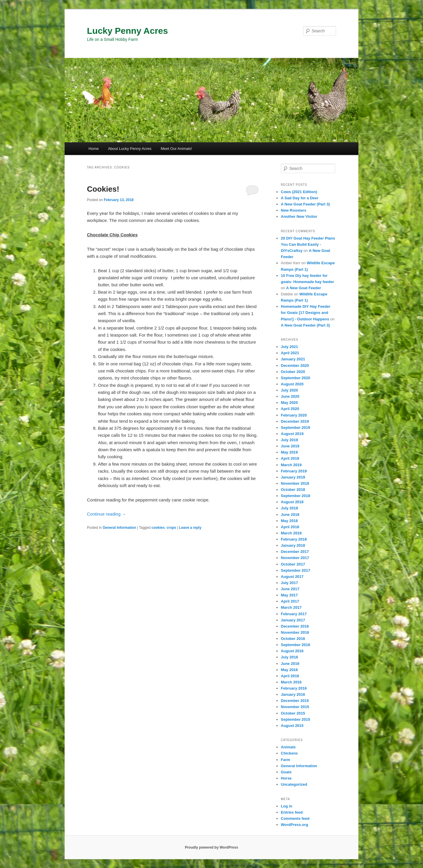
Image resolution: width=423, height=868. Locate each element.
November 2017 (295, 558)
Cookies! (103, 189)
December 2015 (295, 701)
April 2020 (290, 409)
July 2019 (289, 440)
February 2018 (294, 539)
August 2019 (292, 434)
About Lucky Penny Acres (130, 149)
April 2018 (290, 527)
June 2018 (290, 515)
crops (171, 528)
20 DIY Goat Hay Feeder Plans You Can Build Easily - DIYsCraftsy (308, 244)
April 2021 (290, 353)
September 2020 (296, 378)
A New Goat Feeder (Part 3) (305, 204)
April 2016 (290, 676)
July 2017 (289, 583)
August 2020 (292, 384)
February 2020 (294, 415)
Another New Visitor (299, 216)
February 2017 (294, 614)
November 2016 (295, 632)
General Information (119, 528)
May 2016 (289, 670)
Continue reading (106, 514)
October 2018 (293, 490)
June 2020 (290, 396)
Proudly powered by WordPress (211, 847)
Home (94, 149)
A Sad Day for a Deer (300, 198)
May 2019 (289, 452)
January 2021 (293, 359)
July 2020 (289, 390)
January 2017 (293, 620)
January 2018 (293, 545)
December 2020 (295, 366)
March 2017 (291, 607)
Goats (286, 772)
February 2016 (294, 688)
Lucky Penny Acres (127, 31)
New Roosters (294, 210)
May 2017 (289, 595)
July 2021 (289, 347)
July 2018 (289, 508)
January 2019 (293, 477)
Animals (288, 747)
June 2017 (290, 589)
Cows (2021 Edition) (299, 192)
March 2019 (291, 465)
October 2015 (293, 713)
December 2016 (295, 626)
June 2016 (290, 664)
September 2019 (296, 428)
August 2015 (292, 726)
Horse (286, 778)
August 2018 (292, 502)
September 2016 (296, 645)
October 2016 (293, 639)
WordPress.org (294, 825)
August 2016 (292, 651)
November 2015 (295, 707)
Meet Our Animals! (176, 149)
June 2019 (290, 446)
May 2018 (289, 521)
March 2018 (291, 533)
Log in (287, 806)
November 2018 (295, 483)
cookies (158, 528)
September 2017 (296, 570)
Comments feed (295, 818)
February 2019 (294, 471)
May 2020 (289, 403)
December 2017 (295, 552)
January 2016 (293, 694)
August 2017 (292, 577)
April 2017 (290, 601)
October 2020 (293, 372)
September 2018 (296, 496)
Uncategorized (294, 784)
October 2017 (293, 564)
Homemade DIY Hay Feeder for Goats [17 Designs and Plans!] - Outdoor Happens (306, 313)
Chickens (289, 753)
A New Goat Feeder (304, 288)
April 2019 (290, 458)
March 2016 (291, 682)
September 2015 (296, 719)
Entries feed (292, 812)
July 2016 (289, 657)
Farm (286, 760)
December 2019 (295, 421)
